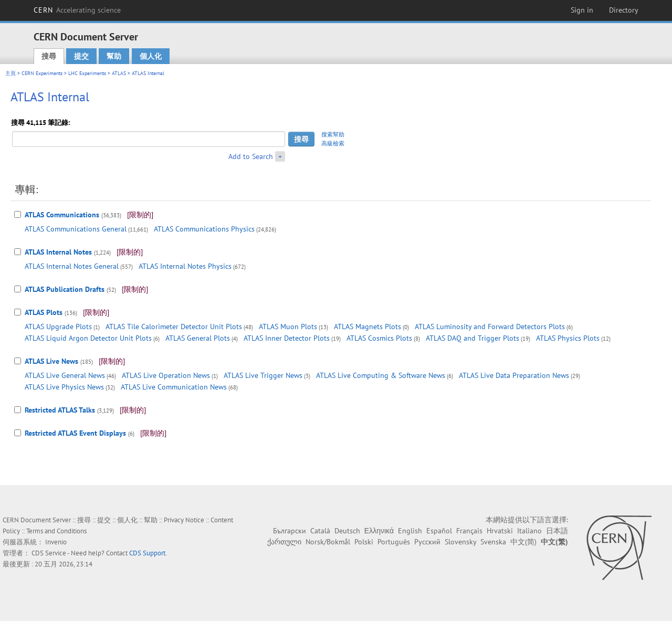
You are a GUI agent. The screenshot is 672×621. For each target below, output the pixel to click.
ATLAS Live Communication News (174, 387)
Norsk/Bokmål (328, 542)
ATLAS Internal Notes (58, 252)
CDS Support (147, 553)
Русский (427, 542)
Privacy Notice (184, 520)
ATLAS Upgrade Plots (58, 327)
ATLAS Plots (44, 312)
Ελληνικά (379, 531)
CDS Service (49, 553)
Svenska (493, 542)
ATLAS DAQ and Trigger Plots (472, 338)
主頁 (10, 73)
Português (394, 542)
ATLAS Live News (51, 361)
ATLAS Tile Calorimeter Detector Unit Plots (174, 327)
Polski (364, 542)
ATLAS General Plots (198, 338)
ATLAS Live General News (65, 375)
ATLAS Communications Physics (204, 229)
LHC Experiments (87, 73)
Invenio (56, 542)
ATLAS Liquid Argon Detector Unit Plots (88, 338)
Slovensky (460, 542)
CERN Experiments (42, 73)
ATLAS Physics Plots (568, 338)
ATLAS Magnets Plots (367, 327)
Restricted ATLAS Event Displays (75, 433)
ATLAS (119, 73)
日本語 (557, 531)
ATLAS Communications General (76, 229)
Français (469, 531)
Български (290, 531)
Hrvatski (500, 531)
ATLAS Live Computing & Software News (381, 375)
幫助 (114, 56)
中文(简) (523, 542)
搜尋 (49, 56)
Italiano (529, 531)
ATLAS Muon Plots (288, 327)
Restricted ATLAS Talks (60, 410)
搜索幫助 (333, 134)
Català (320, 531)
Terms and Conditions (56, 531)
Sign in (582, 10)
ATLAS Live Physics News (64, 387)
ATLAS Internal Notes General (72, 266)
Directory (624, 10)
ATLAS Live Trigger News (263, 375)
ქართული (284, 542)
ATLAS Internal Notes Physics (185, 266)
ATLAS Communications (62, 215)
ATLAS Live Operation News (166, 375)
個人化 (151, 56)
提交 (81, 56)
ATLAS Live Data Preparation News (514, 375)
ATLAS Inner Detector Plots (287, 338)
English (410, 531)
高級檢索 (333, 143)
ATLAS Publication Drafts (65, 289)
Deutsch (347, 531)
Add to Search (251, 156)
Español (439, 531)
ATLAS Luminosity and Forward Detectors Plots (490, 327)
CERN (77, 10)
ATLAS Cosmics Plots (379, 338)
